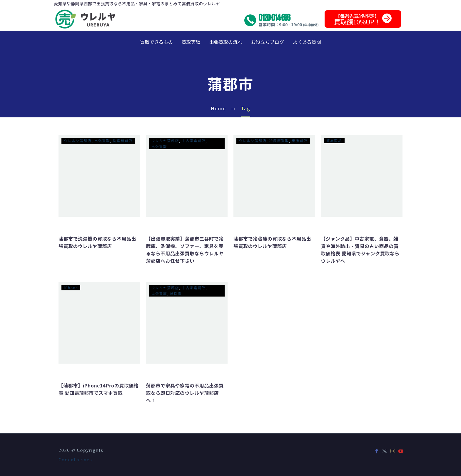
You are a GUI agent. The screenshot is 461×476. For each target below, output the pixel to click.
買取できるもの (156, 42)
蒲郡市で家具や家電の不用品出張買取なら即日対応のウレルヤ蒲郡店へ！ (185, 393)
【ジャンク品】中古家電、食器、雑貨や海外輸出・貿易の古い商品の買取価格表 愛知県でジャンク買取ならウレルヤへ (360, 250)
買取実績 (191, 42)
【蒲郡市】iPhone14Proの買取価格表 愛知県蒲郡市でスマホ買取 (98, 389)
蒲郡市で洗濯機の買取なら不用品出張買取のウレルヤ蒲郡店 (97, 242)
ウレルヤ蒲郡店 (78, 140)
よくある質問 (307, 42)
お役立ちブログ (268, 42)
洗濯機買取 (123, 140)
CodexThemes (75, 459)
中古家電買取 (194, 140)
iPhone (71, 288)
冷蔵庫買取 (279, 140)
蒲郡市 (176, 293)
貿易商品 (334, 140)
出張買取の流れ (226, 42)
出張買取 (102, 140)
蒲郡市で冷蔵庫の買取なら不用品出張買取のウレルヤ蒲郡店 (272, 242)
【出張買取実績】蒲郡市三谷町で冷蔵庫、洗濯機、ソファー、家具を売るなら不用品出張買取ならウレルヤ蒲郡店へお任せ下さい (185, 250)
